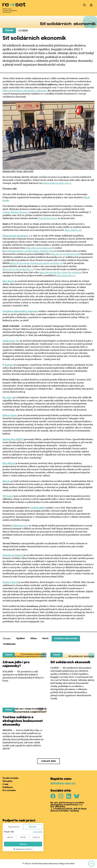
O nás (5, 784)
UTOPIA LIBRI (37, 508)
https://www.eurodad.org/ (39, 248)
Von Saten (70, 864)
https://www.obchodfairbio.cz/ (18, 269)
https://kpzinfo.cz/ (66, 275)
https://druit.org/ (73, 230)
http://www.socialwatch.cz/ (65, 254)
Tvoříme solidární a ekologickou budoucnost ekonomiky (23, 721)
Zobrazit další (48, 761)
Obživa (6, 91)
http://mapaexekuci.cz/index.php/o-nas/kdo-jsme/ (29, 251)
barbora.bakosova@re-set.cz (57, 183)
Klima (34, 639)
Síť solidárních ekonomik (70, 662)
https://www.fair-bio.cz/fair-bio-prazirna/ (60, 272)
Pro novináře (9, 790)
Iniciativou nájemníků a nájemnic (29, 91)
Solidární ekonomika (66, 639)
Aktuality (7, 781)
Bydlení (21, 639)
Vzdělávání (9, 644)
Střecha (7, 481)
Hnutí (45, 639)
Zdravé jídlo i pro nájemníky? (16, 664)
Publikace (8, 787)
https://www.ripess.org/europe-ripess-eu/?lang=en (36, 263)
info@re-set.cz (63, 784)
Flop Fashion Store (48, 218)
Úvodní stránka (10, 778)
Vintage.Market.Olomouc (15, 212)
